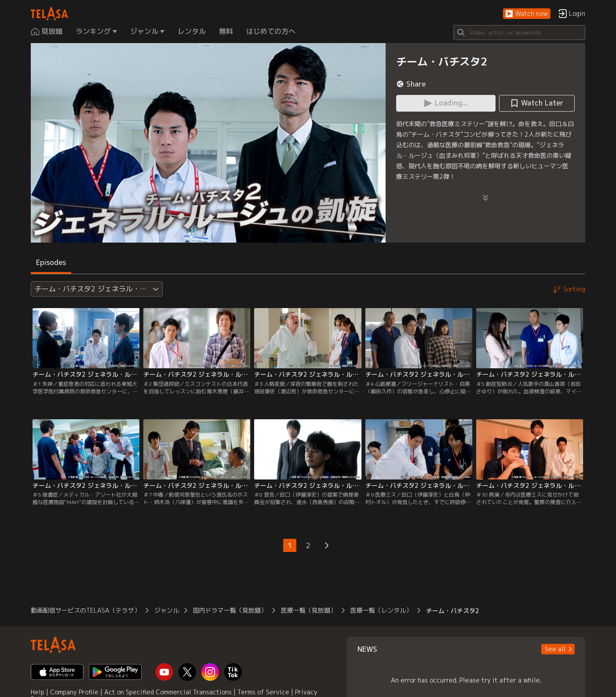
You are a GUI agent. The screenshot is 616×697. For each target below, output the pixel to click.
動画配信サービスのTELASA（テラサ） (86, 610)
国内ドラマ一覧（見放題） (230, 610)
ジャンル (167, 610)
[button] (527, 14)
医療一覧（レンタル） (381, 610)
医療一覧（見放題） (309, 610)
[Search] (519, 33)
